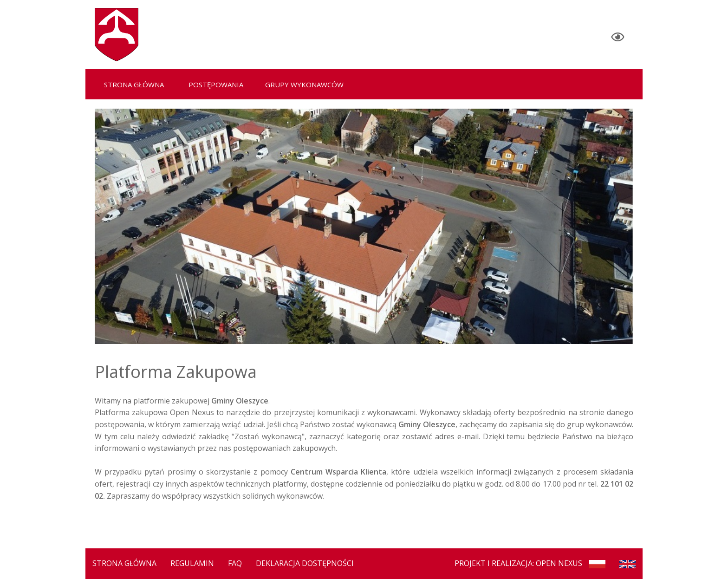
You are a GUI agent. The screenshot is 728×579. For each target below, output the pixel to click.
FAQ (235, 563)
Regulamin (192, 563)
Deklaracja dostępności (305, 563)
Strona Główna (124, 563)
